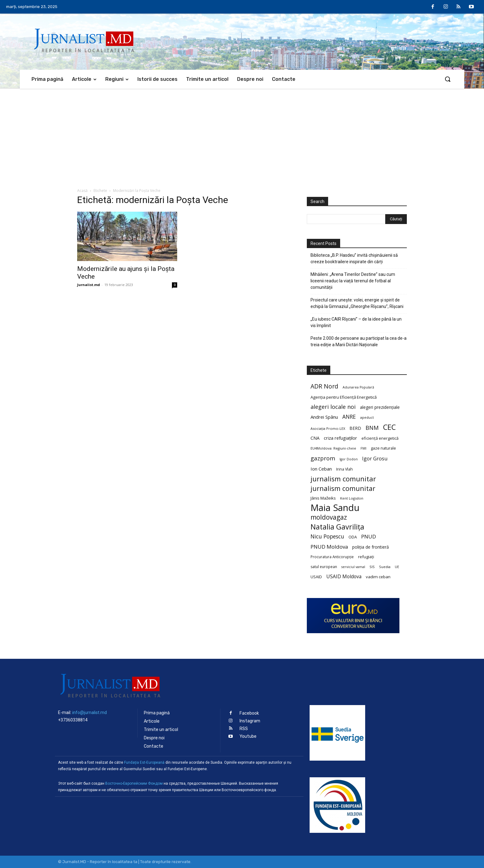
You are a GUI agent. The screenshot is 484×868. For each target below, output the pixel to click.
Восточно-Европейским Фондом (134, 783)
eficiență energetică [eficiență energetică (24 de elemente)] (380, 438)
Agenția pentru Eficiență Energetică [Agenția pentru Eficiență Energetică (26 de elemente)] (344, 397)
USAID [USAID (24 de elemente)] (316, 577)
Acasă (82, 191)
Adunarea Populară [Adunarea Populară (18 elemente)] (358, 387)
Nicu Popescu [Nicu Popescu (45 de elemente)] (327, 536)
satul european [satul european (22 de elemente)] (324, 567)
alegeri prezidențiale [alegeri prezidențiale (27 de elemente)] (380, 407)
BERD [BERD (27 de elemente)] (355, 428)
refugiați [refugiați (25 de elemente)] (366, 557)
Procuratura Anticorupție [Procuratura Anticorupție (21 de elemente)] (332, 557)
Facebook (249, 713)
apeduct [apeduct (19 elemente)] (367, 417)
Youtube (248, 736)
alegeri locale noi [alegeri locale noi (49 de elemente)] (333, 407)
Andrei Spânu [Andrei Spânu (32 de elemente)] (324, 417)
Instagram (250, 721)
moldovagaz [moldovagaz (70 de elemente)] (329, 517)
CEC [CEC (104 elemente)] (389, 427)
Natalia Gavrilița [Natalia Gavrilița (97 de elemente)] (337, 527)
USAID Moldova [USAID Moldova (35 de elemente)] (344, 577)
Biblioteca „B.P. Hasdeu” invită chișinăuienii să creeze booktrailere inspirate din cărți (354, 258)
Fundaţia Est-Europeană (144, 762)
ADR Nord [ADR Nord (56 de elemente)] (324, 386)
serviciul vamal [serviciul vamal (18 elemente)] (353, 567)
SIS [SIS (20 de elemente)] (372, 567)
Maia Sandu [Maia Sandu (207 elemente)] (335, 508)
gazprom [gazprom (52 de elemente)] (323, 458)
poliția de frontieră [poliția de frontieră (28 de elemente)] (371, 547)
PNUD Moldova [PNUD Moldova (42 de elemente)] (329, 547)
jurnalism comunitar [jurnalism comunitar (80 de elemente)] (343, 479)
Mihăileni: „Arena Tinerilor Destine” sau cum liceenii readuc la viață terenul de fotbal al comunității (353, 281)
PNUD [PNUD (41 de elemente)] (369, 536)
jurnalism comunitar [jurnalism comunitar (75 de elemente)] (343, 488)
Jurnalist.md (89, 285)
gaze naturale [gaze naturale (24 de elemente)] (383, 448)
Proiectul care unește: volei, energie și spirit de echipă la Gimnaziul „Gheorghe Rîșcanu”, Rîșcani (357, 303)
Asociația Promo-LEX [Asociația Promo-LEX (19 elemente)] (328, 428)
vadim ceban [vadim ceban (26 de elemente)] (378, 577)
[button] (448, 79)
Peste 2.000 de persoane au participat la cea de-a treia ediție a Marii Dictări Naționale (359, 341)
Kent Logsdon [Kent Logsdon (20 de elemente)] (352, 498)
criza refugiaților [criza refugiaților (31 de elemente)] (340, 438)
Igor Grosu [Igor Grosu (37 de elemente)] (375, 459)
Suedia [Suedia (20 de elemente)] (385, 567)
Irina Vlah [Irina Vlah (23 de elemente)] (344, 469)
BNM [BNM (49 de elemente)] (372, 428)
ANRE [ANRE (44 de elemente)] (349, 417)
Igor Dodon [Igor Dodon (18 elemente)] (349, 459)
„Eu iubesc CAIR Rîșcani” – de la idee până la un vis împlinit (356, 322)
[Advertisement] (242, 135)
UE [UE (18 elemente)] (397, 567)
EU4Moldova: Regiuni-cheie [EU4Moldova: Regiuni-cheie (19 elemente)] (333, 448)
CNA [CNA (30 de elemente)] (315, 438)
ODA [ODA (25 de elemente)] (353, 537)
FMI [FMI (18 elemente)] (363, 448)
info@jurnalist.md (90, 712)
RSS (244, 729)
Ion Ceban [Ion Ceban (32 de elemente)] (321, 469)
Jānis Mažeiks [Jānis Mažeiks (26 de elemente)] (323, 498)
